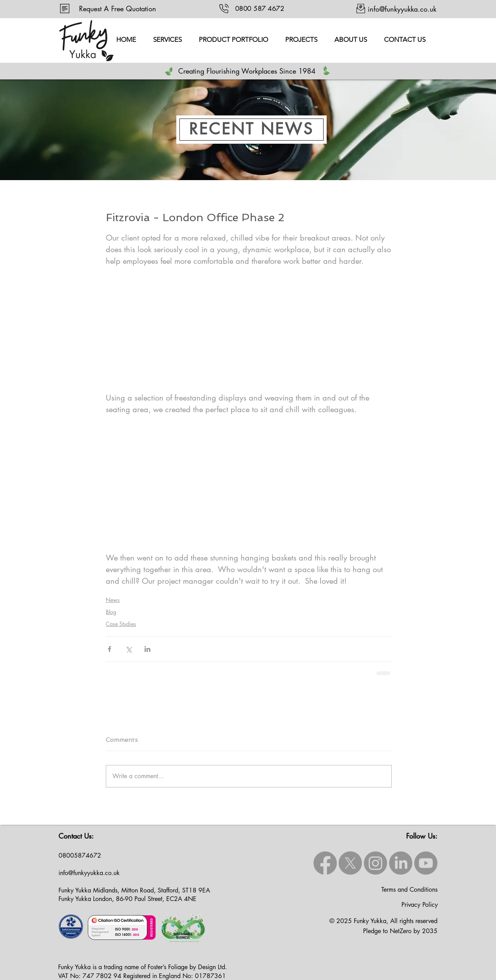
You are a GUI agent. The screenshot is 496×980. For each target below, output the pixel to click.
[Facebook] (325, 863)
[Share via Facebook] (109, 649)
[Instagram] (375, 863)
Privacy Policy (420, 905)
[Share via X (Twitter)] (128, 649)
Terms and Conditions (409, 890)
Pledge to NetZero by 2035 (400, 931)
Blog (111, 612)
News (113, 600)
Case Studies (121, 624)
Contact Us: (76, 836)
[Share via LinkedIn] (147, 649)
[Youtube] (426, 863)
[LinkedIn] (401, 863)
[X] (350, 863)
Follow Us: (422, 836)
